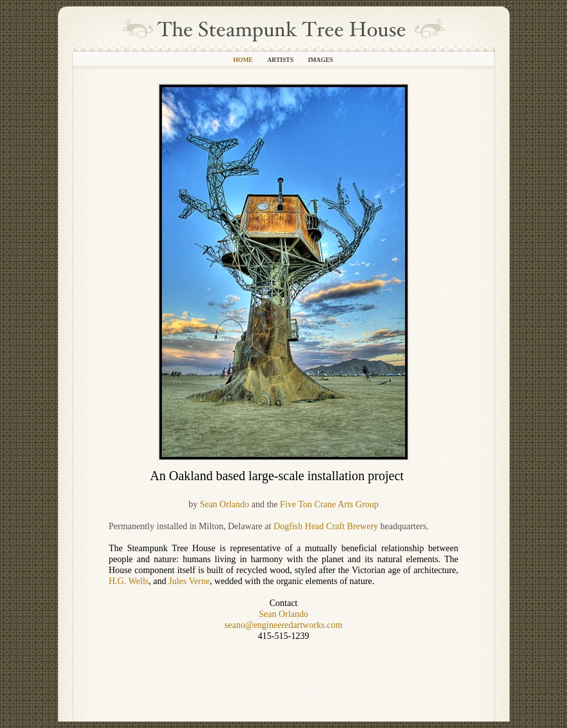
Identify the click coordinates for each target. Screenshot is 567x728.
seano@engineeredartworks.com (283, 625)
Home (244, 60)
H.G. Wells (129, 581)
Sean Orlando (225, 504)
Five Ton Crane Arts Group (329, 504)
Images (320, 60)
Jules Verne (189, 581)
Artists (281, 60)
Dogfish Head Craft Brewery (326, 526)
